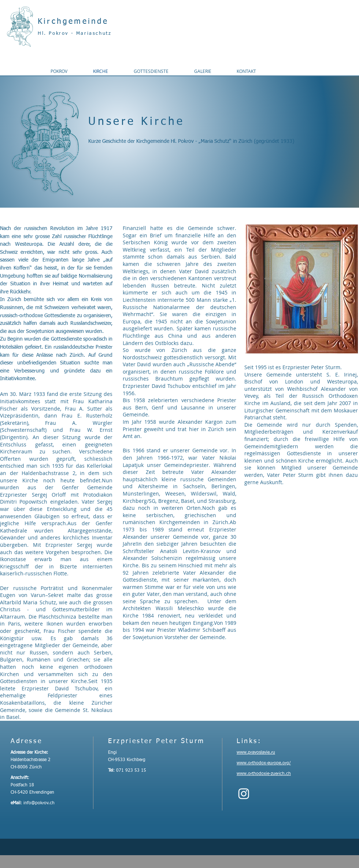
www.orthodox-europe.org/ (264, 763)
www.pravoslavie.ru (256, 753)
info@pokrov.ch (39, 803)
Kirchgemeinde (73, 22)
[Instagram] (244, 793)
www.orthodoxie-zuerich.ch (264, 774)
